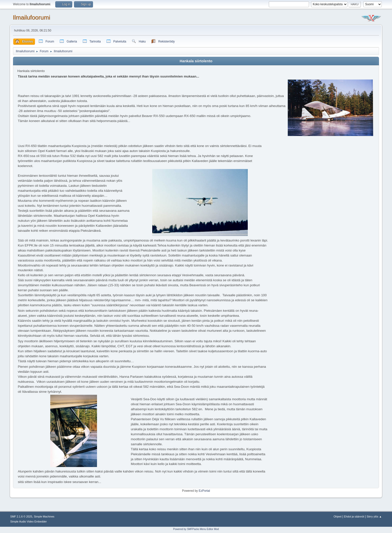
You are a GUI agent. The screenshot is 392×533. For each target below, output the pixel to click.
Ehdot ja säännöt (354, 516)
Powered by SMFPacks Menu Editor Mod (196, 529)
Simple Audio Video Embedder (28, 521)
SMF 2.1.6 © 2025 (21, 516)
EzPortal (204, 491)
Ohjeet (337, 516)
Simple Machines (44, 516)
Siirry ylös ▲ (374, 516)
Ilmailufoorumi (31, 17)
